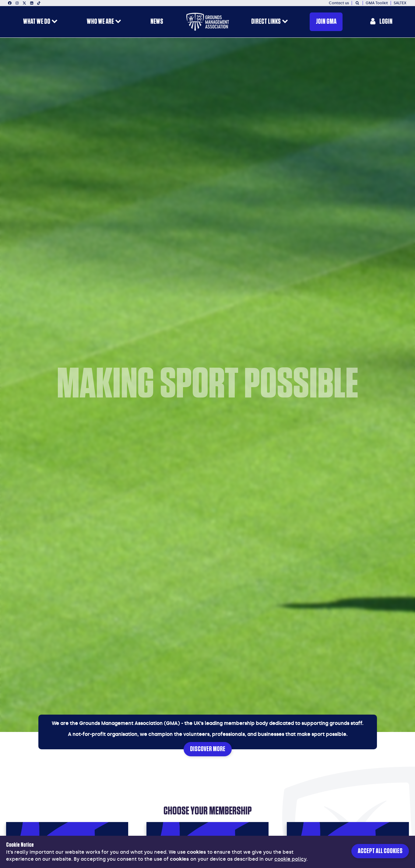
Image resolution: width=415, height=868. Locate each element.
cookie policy (290, 859)
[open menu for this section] (55, 22)
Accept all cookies (380, 851)
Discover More (208, 749)
